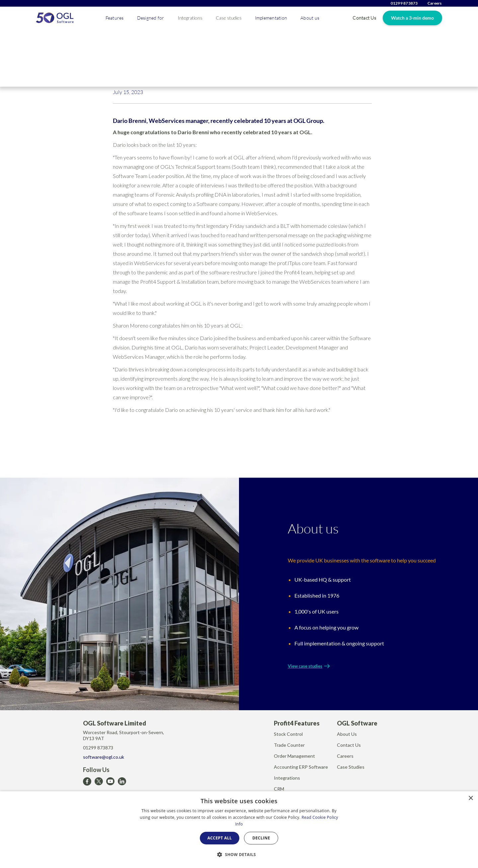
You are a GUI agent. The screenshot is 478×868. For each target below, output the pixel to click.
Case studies (229, 18)
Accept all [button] (220, 838)
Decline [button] (261, 838)
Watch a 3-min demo (412, 18)
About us (310, 18)
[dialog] (239, 830)
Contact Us (364, 18)
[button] (115, 18)
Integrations (190, 18)
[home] (55, 18)
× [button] (471, 798)
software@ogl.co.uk (104, 757)
